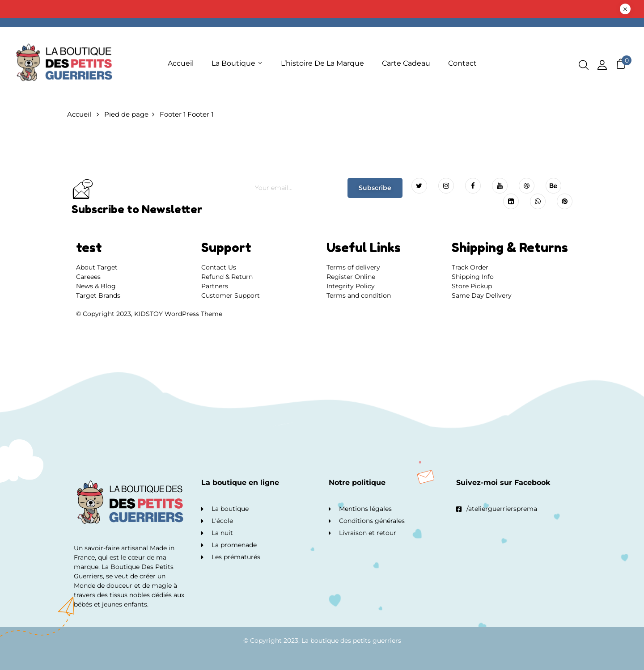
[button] (621, 64)
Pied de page (126, 114)
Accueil (79, 114)
